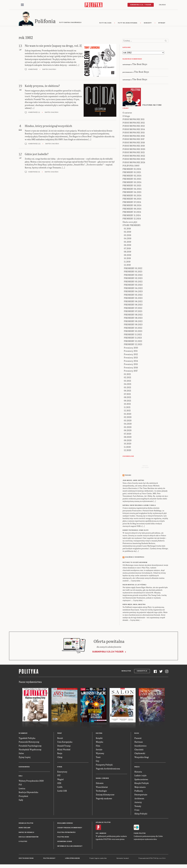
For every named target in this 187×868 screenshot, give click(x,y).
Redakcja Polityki (26, 824)
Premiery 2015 (131, 365)
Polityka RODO (63, 838)
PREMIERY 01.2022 (133, 269)
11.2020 (127, 448)
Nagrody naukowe (104, 799)
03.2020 (128, 421)
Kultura (99, 734)
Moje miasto (140, 788)
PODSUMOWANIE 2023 (134, 160)
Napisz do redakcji (26, 833)
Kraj (21, 777)
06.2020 (128, 431)
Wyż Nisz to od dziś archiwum (135, 563)
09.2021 (128, 401)
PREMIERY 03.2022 (133, 282)
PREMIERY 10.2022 (133, 329)
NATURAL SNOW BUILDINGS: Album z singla (139, 506)
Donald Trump (64, 746)
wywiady (162, 24)
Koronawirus (24, 768)
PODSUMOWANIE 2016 (134, 137)
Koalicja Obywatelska (28, 793)
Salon (21, 754)
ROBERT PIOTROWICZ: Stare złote (136, 531)
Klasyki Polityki (142, 784)
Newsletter (126, 672)
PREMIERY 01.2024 (132, 170)
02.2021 (128, 378)
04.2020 (128, 425)
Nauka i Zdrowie (102, 779)
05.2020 (128, 428)
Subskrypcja (142, 672)
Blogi (137, 734)
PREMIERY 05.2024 (132, 196)
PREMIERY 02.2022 (133, 276)
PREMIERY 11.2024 (132, 216)
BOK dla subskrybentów (29, 838)
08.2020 (128, 438)
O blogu (126, 117)
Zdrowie (100, 784)
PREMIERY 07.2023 (133, 312)
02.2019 (128, 233)
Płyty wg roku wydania (128, 24)
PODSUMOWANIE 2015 (134, 133)
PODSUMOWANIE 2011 (134, 120)
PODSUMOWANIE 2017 (134, 140)
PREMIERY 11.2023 (133, 339)
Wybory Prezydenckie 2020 (31, 781)
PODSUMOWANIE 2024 (134, 163)
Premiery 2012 (131, 355)
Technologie (101, 791)
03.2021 (128, 382)
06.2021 (128, 391)
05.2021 (128, 388)
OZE (59, 784)
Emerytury (62, 772)
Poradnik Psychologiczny (30, 746)
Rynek (60, 768)
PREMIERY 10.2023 (133, 332)
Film (98, 746)
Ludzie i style (140, 776)
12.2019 (127, 266)
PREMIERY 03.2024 (132, 183)
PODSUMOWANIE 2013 (134, 127)
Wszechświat (102, 788)
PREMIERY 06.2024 (132, 200)
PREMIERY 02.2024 (132, 176)
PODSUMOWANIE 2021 (134, 153)
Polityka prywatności (66, 833)
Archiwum (139, 799)
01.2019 (127, 229)
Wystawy (100, 754)
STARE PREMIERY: (132, 226)
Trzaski (128, 476)
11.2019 (127, 262)
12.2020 (128, 451)
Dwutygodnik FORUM (26, 859)
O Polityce (23, 842)
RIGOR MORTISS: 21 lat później (134, 586)
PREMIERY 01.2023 (133, 272)
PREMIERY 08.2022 (133, 315)
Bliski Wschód (64, 750)
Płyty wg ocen (105, 24)
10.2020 (128, 444)
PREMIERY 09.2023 (133, 325)
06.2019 (128, 246)
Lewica (22, 789)
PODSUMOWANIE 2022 (134, 156)
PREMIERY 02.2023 (133, 279)
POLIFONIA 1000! (131, 166)
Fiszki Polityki (140, 834)
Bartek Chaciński (49, 70)
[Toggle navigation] (22, 5)
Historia (138, 772)
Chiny (60, 758)
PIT (59, 776)
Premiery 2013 (131, 358)
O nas (137, 811)
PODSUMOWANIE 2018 (134, 143)
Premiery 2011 (131, 352)
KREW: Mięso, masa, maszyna (134, 605)
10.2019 (127, 259)
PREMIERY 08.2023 (133, 319)
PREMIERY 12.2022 (133, 342)
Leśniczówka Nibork (72, 859)
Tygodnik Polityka (27, 739)
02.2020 (128, 418)
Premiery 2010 (131, 348)
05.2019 (128, 243)
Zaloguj (162, 5)
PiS (20, 785)
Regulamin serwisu (65, 824)
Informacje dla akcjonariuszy (70, 847)
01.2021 (127, 375)
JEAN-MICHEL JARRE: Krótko (133, 481)
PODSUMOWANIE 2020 (134, 150)
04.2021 (128, 385)
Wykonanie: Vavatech (123, 859)
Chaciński (139, 750)
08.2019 (128, 252)
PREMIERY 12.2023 (133, 345)
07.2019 (127, 249)
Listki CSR (62, 791)
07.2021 (127, 395)
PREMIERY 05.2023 (133, 299)
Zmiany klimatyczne (105, 795)
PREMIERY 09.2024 (132, 209)
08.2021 (128, 398)
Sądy (21, 801)
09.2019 (128, 256)
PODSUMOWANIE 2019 (134, 147)
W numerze (23, 734)
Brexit (60, 739)
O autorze (127, 113)
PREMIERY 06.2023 (133, 305)
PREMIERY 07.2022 (133, 309)
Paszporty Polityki (104, 766)
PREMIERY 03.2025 (132, 186)
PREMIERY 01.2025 (132, 173)
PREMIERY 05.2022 (133, 295)
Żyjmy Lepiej (25, 758)
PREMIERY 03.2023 (133, 286)
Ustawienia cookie (65, 842)
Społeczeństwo (141, 780)
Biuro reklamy (25, 828)
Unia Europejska (65, 743)
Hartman (139, 743)
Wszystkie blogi (142, 758)
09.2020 (128, 441)
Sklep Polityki (141, 814)
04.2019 (128, 239)
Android (103, 834)
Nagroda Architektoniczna (108, 769)
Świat (60, 734)
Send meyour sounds (145, 467)
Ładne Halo (103, 859)
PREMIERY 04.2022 (133, 289)
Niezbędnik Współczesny (30, 750)
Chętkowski (140, 754)
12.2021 (127, 411)
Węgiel (60, 780)
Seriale (99, 750)
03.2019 (128, 236)
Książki (99, 739)
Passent (138, 739)
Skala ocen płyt (130, 223)
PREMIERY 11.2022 (133, 335)
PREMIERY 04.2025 (132, 193)
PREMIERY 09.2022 (133, 322)
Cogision (97, 859)
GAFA (60, 788)
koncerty (148, 24)
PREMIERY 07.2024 (132, 203)
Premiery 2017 (131, 372)
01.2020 (128, 415)
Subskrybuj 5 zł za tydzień (108, 652)
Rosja (60, 754)
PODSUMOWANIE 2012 (134, 123)
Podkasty (139, 791)
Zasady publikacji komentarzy (70, 828)
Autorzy (138, 803)
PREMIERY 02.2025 (132, 180)
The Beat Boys (140, 65)
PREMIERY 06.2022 (133, 302)
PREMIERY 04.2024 (132, 190)
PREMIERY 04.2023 (133, 292)
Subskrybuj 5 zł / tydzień (141, 5)
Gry (98, 762)
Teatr (98, 758)
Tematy (138, 807)
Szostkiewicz (140, 746)
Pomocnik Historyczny (29, 743)
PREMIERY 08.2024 (132, 206)
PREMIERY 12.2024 (132, 219)
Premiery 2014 (131, 362)
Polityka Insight (49, 859)
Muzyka (99, 743)
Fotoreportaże (141, 795)
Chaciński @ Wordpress (135, 558)
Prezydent (23, 797)
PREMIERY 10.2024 (132, 213)
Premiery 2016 (131, 368)
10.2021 (127, 405)
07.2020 (128, 434)
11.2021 (127, 408)
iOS (97, 834)
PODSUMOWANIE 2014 (134, 130)
